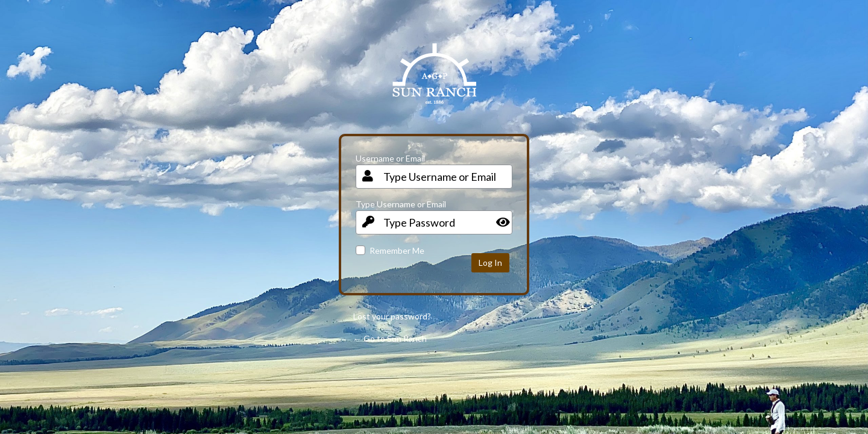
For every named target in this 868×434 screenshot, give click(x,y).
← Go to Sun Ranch (390, 338)
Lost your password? (392, 316)
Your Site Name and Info (434, 83)
